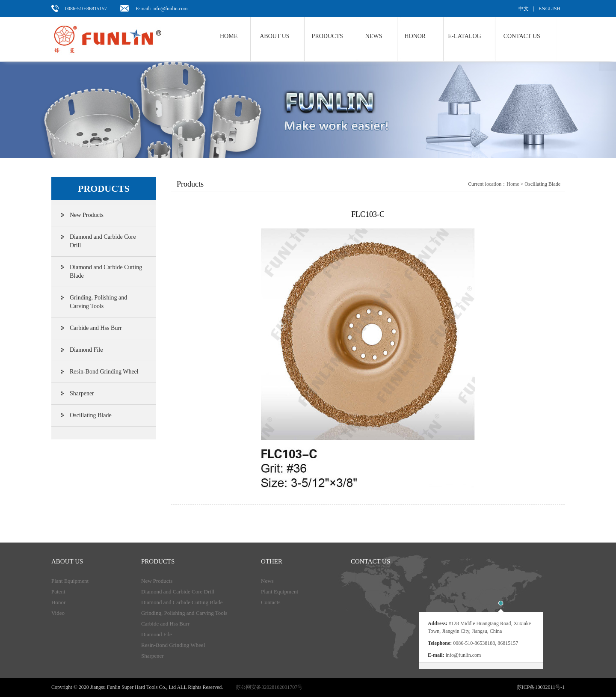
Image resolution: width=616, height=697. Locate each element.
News (267, 581)
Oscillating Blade (91, 415)
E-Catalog (464, 36)
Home (229, 36)
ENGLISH (549, 9)
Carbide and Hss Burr (96, 328)
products (158, 561)
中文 (524, 9)
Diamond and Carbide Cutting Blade (106, 271)
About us (274, 36)
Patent (58, 592)
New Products (87, 215)
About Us (67, 561)
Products (327, 36)
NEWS (374, 36)
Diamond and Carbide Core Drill (103, 241)
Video (58, 613)
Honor (415, 36)
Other (272, 561)
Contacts (271, 602)
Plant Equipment (70, 581)
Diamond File (86, 350)
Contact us (522, 36)
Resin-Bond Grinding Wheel (104, 372)
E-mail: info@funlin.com (162, 9)
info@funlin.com (463, 655)
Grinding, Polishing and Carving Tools (98, 302)
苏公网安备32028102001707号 (269, 687)
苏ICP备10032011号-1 (541, 687)
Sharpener (82, 393)
